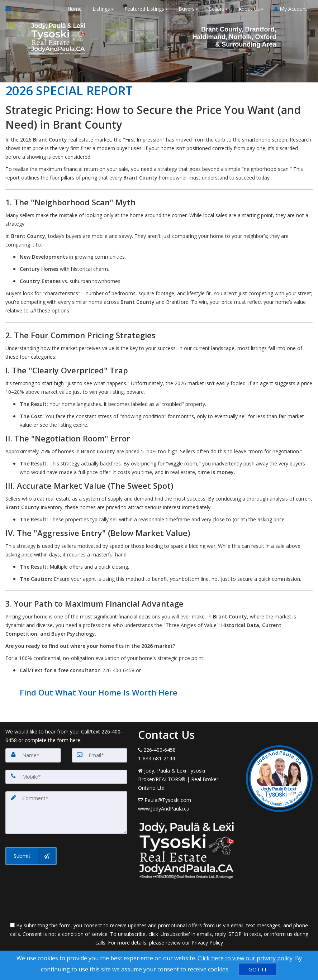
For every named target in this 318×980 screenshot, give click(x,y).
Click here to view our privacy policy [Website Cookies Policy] (245, 958)
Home (75, 9)
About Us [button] (251, 9)
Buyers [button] (188, 9)
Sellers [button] (218, 9)
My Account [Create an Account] (291, 9)
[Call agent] (23, 9)
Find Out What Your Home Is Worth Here (99, 692)
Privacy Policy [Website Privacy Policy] (207, 943)
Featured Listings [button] (146, 9)
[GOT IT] (258, 969)
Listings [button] (103, 9)
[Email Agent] (11, 9)
